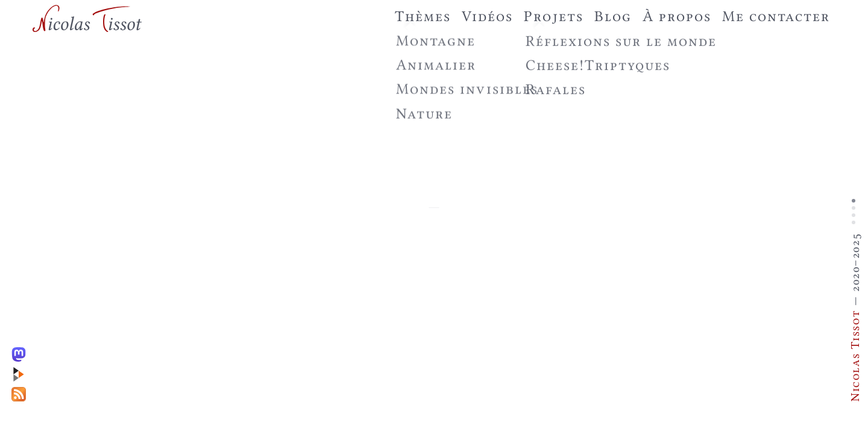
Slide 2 (854, 208)
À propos (677, 16)
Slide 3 (854, 215)
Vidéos (487, 16)
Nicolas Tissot (855, 356)
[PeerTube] (21, 372)
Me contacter (776, 16)
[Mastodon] (21, 352)
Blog (613, 16)
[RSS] (21, 392)
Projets (553, 16)
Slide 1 (854, 201)
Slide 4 (854, 222)
